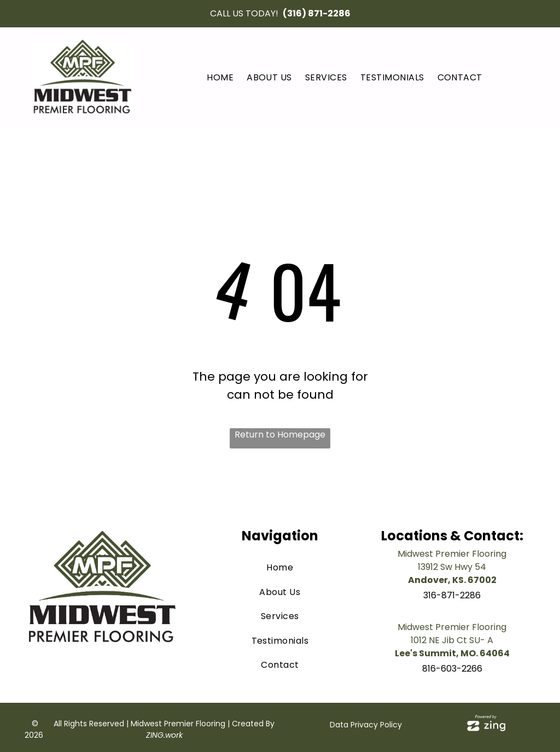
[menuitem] (220, 77)
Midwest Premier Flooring (452, 554)
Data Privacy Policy (366, 725)
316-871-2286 (452, 595)
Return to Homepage (280, 435)
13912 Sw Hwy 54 (452, 567)
